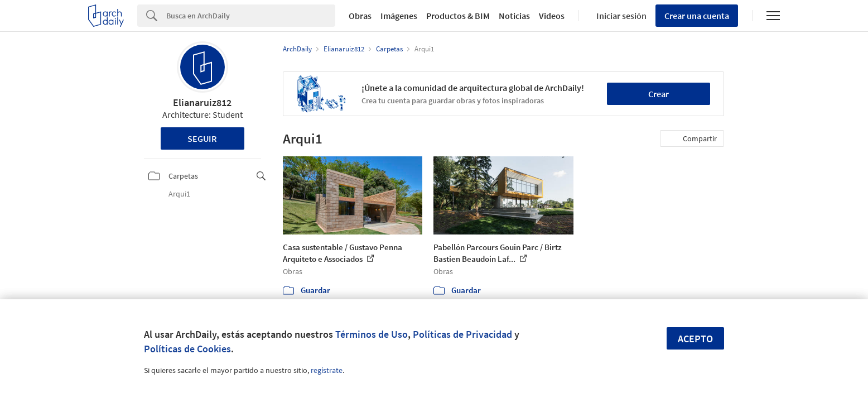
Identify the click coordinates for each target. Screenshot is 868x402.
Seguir (202, 138)
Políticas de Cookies (187, 349)
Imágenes (399, 16)
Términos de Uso (372, 334)
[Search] (251, 16)
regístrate (327, 370)
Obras (360, 16)
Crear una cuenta (697, 16)
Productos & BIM (458, 16)
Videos (552, 16)
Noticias (514, 16)
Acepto (695, 339)
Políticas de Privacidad (462, 334)
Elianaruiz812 (202, 102)
